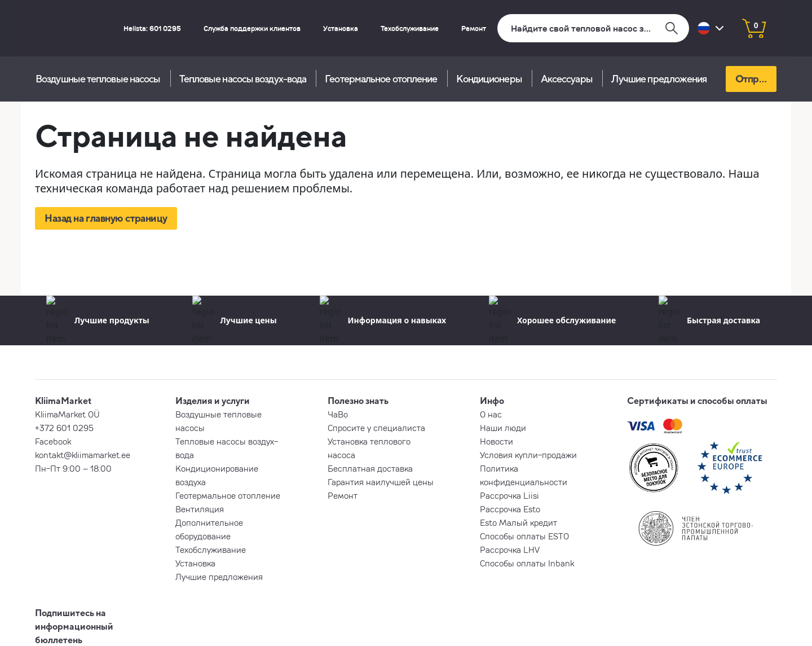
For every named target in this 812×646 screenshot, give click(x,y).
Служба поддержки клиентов (252, 28)
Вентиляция (200, 509)
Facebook (53, 441)
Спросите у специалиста (376, 428)
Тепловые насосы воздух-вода (243, 79)
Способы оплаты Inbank (527, 563)
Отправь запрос (756, 79)
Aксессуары (567, 79)
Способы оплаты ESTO (524, 536)
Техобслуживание (410, 28)
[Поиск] (593, 28)
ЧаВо (338, 414)
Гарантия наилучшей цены (381, 482)
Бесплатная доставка (370, 468)
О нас (491, 414)
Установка (341, 28)
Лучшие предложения (659, 79)
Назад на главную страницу (106, 218)
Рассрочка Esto (510, 509)
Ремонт (474, 28)
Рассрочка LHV (510, 550)
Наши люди (503, 428)
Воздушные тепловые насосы (98, 79)
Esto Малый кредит (518, 522)
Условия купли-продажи (528, 455)
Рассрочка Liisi (509, 495)
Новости (497, 441)
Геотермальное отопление (381, 79)
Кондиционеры (489, 79)
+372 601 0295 (64, 428)
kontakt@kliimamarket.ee (83, 455)
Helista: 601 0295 (152, 28)
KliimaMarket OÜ (67, 414)
